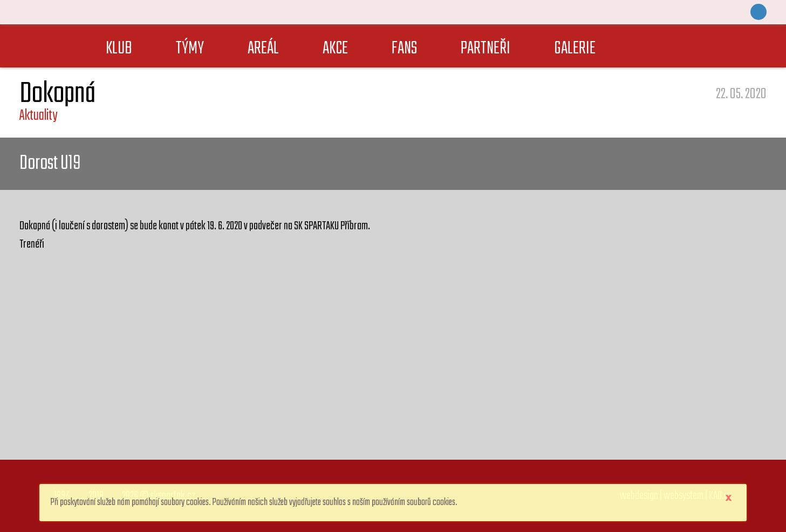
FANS (404, 49)
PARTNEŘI (486, 49)
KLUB (119, 49)
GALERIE (575, 49)
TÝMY (190, 49)
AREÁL (263, 49)
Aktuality (38, 116)
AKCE (335, 49)
